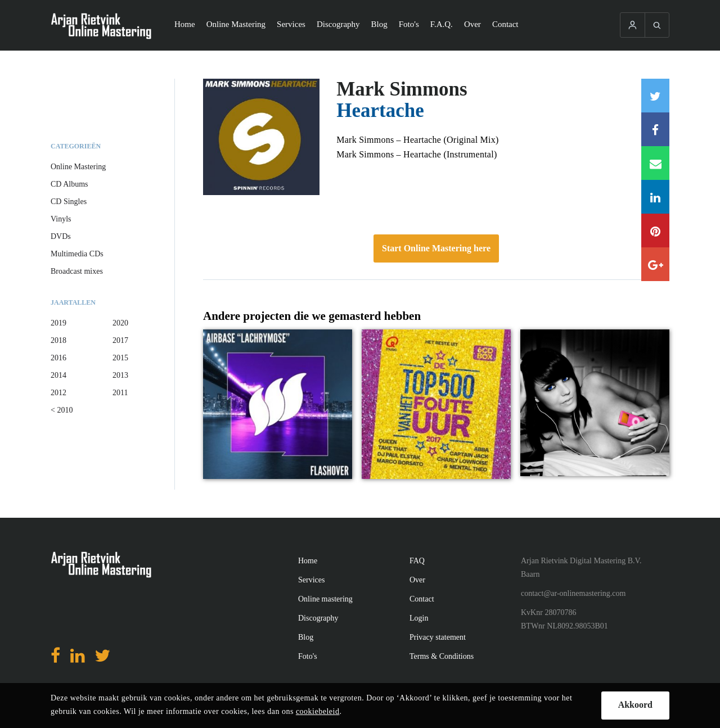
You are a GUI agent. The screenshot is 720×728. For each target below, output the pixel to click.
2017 (120, 340)
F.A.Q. (442, 24)
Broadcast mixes (77, 271)
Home (185, 24)
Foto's (409, 24)
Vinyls (61, 219)
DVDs (61, 236)
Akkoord (635, 705)
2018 (58, 340)
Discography (338, 24)
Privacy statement (438, 637)
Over (472, 24)
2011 (120, 393)
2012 (58, 393)
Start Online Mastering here (436, 248)
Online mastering (325, 599)
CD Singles (69, 202)
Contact (505, 24)
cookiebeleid (318, 711)
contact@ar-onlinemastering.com (573, 593)
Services (291, 24)
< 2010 (62, 410)
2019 (58, 323)
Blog (379, 24)
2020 (120, 323)
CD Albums (69, 184)
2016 (58, 358)
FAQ (417, 561)
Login (419, 618)
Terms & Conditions (442, 656)
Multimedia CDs (77, 254)
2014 (58, 375)
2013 (120, 375)
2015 (120, 358)
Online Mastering (236, 24)
